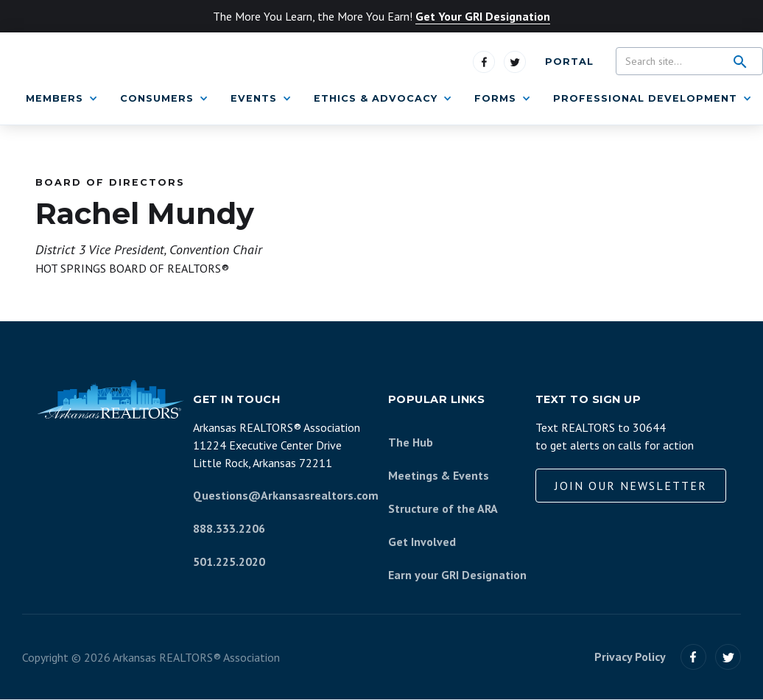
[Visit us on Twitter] (515, 62)
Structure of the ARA (443, 508)
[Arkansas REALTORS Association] (110, 399)
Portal (569, 62)
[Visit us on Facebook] (484, 62)
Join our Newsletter (631, 486)
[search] (740, 62)
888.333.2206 (229, 528)
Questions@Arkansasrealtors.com (286, 495)
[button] (62, 99)
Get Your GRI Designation (483, 16)
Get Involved (422, 542)
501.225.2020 (229, 561)
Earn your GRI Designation (457, 575)
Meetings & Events (439, 475)
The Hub (411, 442)
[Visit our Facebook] (693, 657)
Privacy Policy (630, 657)
